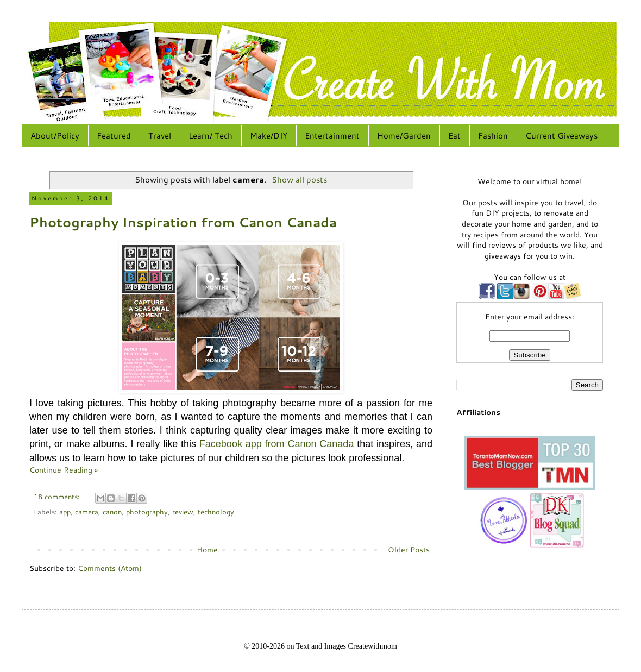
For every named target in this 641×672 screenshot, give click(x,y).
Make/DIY (269, 136)
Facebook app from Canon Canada (277, 444)
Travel (160, 136)
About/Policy (55, 136)
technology (216, 512)
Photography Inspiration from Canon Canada (183, 222)
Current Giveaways (561, 136)
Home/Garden (404, 136)
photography (147, 512)
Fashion (493, 136)
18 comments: (58, 497)
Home (207, 550)
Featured (114, 136)
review (183, 512)
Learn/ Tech (210, 136)
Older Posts (409, 550)
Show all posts (299, 179)
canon (112, 512)
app (65, 512)
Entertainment (332, 136)
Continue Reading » (64, 470)
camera (87, 512)
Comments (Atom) (110, 568)
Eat (454, 136)
